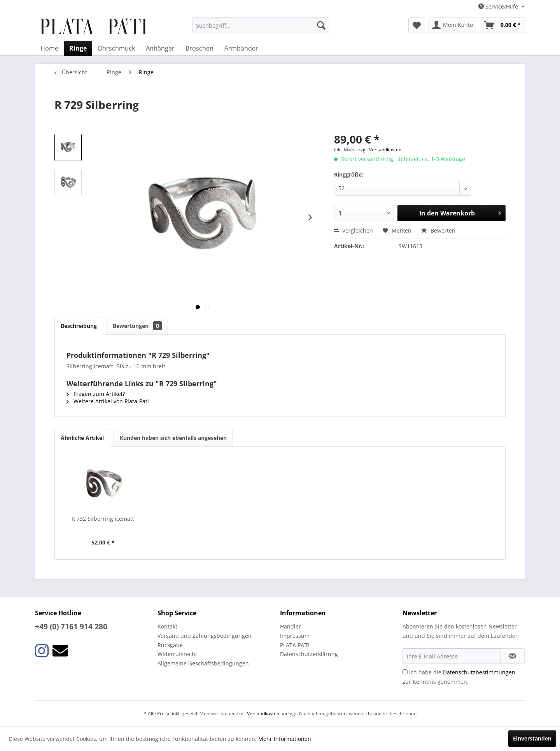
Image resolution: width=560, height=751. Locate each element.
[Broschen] (199, 48)
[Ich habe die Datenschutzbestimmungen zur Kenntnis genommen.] (405, 672)
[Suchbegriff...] (261, 25)
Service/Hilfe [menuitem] (499, 6)
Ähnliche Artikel (82, 438)
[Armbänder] (241, 48)
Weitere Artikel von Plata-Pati (108, 401)
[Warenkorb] (503, 25)
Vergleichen (353, 230)
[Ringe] (78, 48)
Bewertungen (137, 326)
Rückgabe (170, 645)
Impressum (295, 636)
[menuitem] (261, 25)
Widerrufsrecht (177, 654)
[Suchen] (321, 25)
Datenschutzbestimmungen (479, 672)
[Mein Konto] (453, 25)
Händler (290, 626)
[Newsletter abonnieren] (512, 656)
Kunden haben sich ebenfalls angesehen (173, 438)
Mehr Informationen (285, 739)
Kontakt (167, 626)
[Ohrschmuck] (116, 48)
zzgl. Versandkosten (380, 150)
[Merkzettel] (417, 25)
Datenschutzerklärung (309, 654)
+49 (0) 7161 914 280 (71, 627)
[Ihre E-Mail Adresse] (451, 656)
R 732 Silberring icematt (103, 519)
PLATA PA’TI (295, 645)
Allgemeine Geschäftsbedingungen (203, 663)
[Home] (49, 48)
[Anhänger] (160, 48)
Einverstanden (532, 738)
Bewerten (438, 230)
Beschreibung (79, 326)
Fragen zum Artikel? (96, 394)
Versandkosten (263, 713)
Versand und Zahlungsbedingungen (205, 636)
